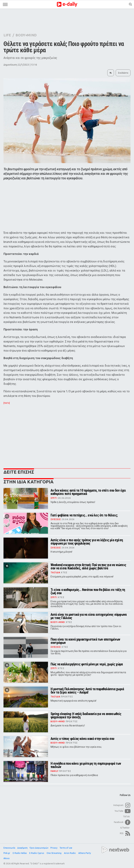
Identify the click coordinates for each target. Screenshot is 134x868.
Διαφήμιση (22, 848)
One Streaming (54, 853)
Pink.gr (7, 853)
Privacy (54, 848)
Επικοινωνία (9, 848)
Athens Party (85, 853)
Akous (7, 858)
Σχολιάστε (123, 73)
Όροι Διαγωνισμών (39, 848)
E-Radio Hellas (20, 853)
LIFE (7, 35)
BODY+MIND (26, 35)
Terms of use (66, 848)
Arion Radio (70, 853)
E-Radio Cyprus (37, 853)
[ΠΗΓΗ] (7, 403)
